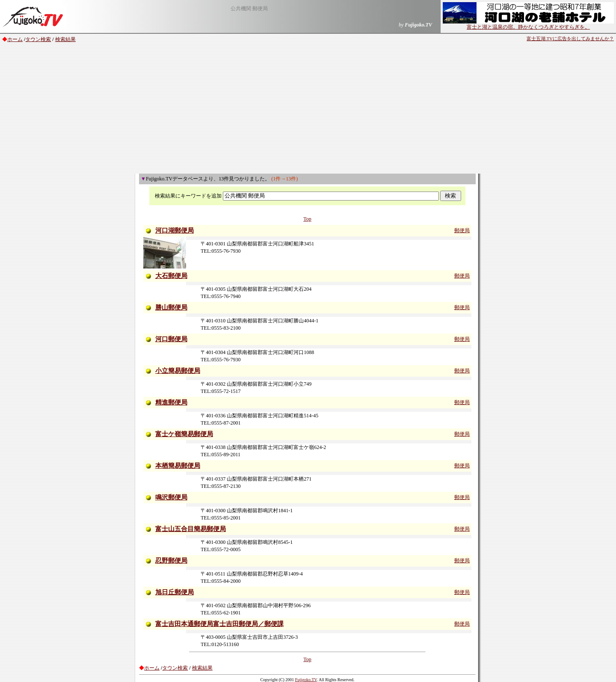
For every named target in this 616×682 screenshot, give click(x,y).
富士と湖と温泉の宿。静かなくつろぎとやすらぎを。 (528, 24)
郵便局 (462, 230)
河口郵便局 (171, 339)
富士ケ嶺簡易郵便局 (184, 434)
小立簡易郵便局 (178, 371)
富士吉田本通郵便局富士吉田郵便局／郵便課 (219, 624)
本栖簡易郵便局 (178, 466)
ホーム (15, 39)
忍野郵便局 (171, 561)
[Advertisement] (308, 109)
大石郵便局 (171, 276)
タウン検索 (38, 39)
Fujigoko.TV (306, 680)
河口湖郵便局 (175, 230)
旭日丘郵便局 (175, 592)
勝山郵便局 (171, 307)
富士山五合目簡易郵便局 (191, 529)
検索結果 (65, 39)
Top (307, 219)
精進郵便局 (171, 402)
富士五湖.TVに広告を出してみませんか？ (570, 39)
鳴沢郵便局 (171, 497)
